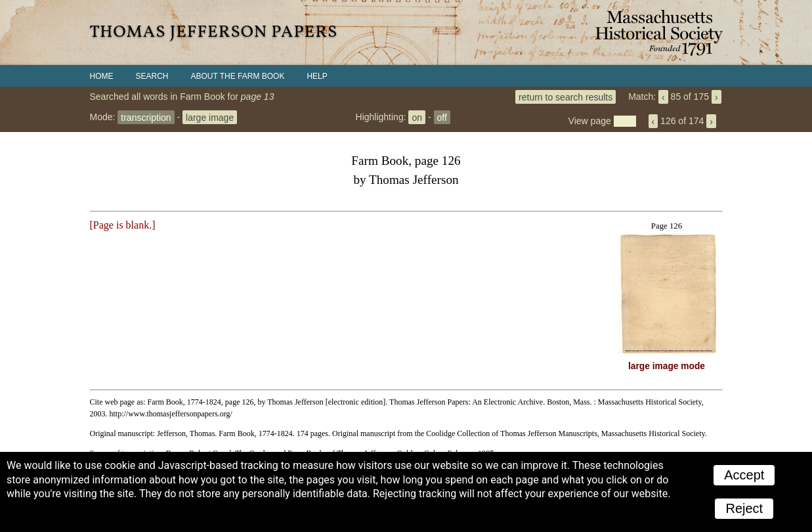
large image (210, 117)
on (417, 117)
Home (102, 76)
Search (152, 76)
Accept (744, 475)
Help (317, 76)
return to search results (566, 97)
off (442, 117)
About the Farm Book (238, 76)
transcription (146, 117)
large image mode (667, 366)
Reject (744, 508)
